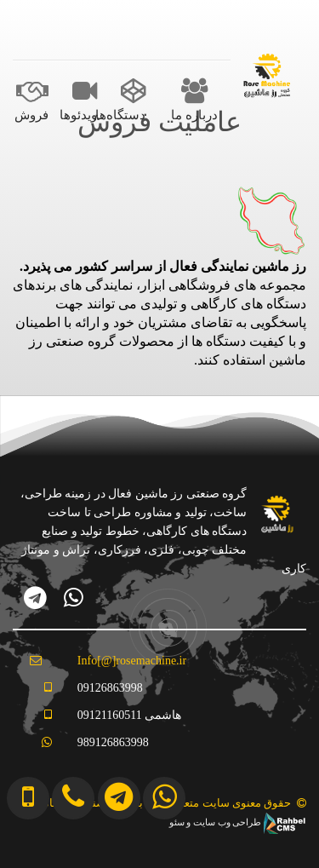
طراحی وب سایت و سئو (238, 822)
